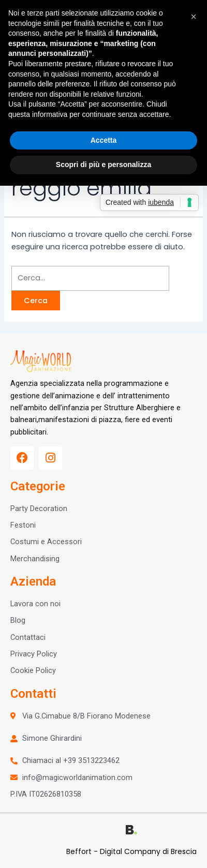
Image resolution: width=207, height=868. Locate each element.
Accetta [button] (104, 140)
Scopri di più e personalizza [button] (103, 164)
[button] (194, 17)
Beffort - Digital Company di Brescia (131, 851)
